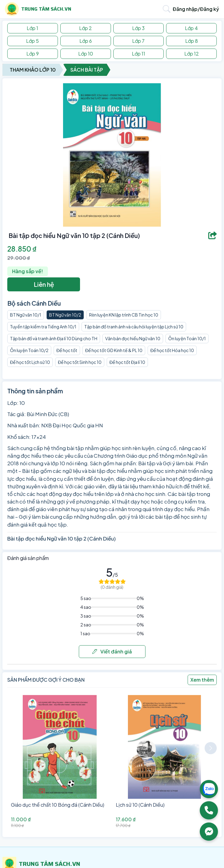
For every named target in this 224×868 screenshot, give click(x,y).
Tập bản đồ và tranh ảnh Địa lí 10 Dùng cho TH (54, 338)
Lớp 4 (191, 28)
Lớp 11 (139, 54)
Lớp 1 (32, 28)
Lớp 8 (192, 41)
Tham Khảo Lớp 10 (33, 70)
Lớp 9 (33, 54)
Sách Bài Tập (87, 70)
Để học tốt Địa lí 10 (127, 362)
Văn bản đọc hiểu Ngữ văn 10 (133, 338)
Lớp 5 (32, 41)
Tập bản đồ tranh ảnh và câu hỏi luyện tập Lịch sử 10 (134, 327)
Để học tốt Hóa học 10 (172, 350)
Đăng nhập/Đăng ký (196, 9)
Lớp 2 (85, 28)
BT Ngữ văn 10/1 (26, 315)
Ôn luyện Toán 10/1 (187, 338)
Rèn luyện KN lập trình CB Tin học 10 (124, 315)
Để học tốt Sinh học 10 (80, 362)
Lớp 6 (86, 41)
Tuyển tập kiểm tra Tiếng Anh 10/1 (43, 327)
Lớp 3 (138, 28)
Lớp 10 (86, 54)
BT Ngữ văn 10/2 (65, 315)
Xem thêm (202, 680)
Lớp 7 (138, 41)
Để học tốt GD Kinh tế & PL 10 (114, 350)
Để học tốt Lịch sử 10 (30, 362)
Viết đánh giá (112, 651)
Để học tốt (67, 350)
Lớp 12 (192, 54)
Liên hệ (44, 284)
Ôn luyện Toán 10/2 (29, 350)
